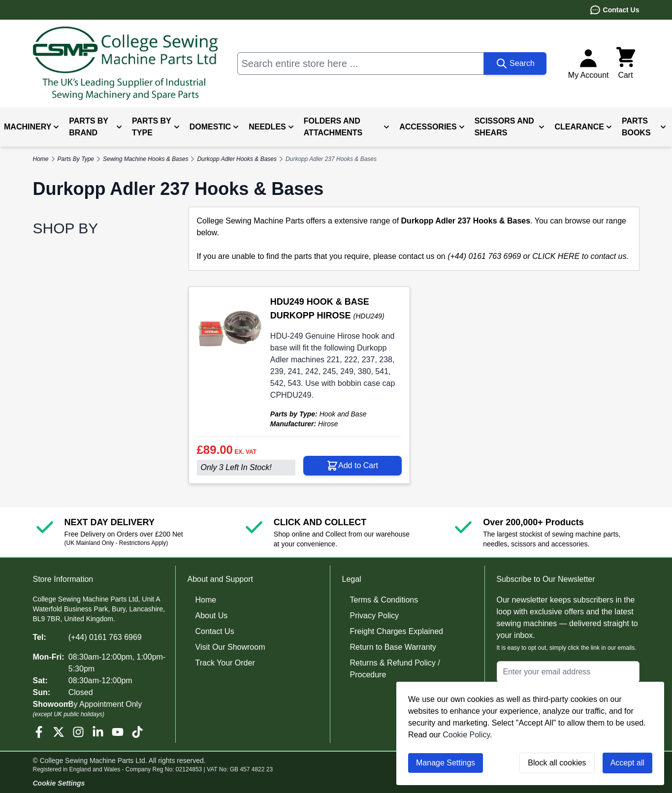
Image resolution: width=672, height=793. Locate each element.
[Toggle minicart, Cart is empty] (626, 63)
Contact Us (614, 10)
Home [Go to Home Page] (41, 159)
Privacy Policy (375, 616)
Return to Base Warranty (393, 647)
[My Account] (589, 63)
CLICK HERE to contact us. (580, 256)
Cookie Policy (466, 735)
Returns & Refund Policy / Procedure (395, 669)
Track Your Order (225, 663)
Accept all (627, 763)
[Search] (515, 63)
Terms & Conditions (384, 600)
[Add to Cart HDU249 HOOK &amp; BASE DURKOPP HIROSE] (352, 466)
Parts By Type (76, 159)
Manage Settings (446, 763)
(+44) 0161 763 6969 (105, 637)
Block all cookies (557, 763)
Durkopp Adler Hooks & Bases (237, 159)
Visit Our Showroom (230, 647)
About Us (212, 616)
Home (206, 600)
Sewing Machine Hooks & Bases (145, 159)
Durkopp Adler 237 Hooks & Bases (331, 159)
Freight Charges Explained (397, 631)
